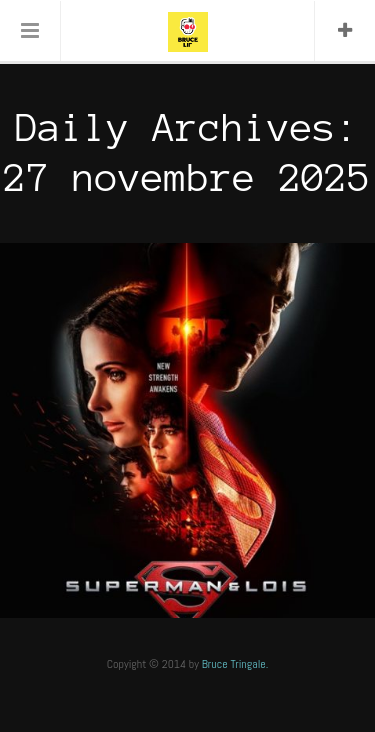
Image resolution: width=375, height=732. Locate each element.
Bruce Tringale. (235, 664)
